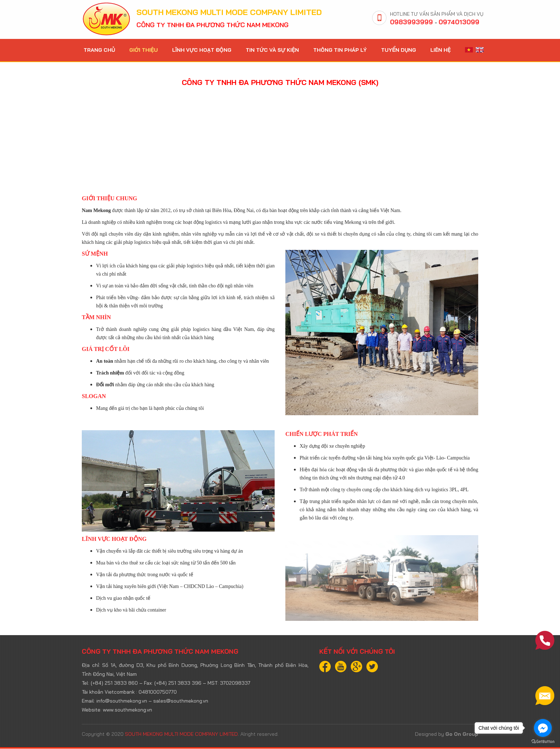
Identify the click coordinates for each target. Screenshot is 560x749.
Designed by (447, 734)
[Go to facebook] (543, 728)
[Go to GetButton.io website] (543, 742)
